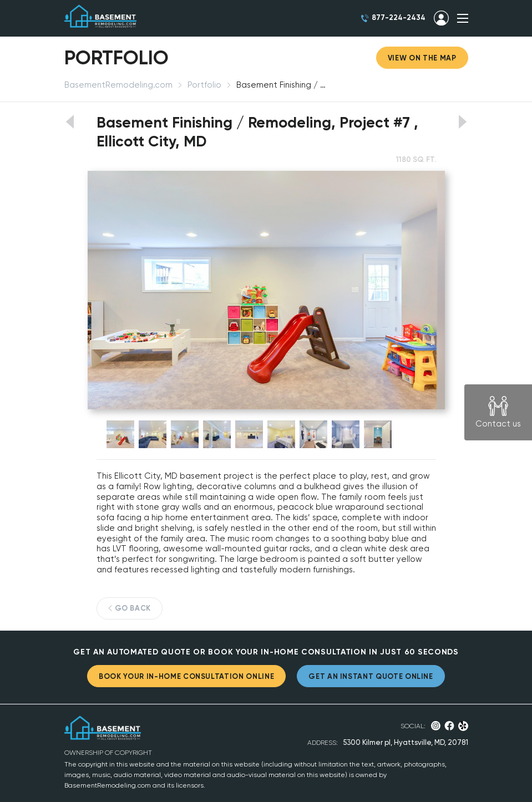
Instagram (436, 726)
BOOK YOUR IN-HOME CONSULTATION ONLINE (186, 676)
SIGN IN (441, 18)
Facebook (449, 726)
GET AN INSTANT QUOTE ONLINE (371, 676)
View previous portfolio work (70, 122)
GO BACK (133, 608)
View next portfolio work (463, 122)
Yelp (463, 726)
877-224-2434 (399, 17)
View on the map (422, 58)
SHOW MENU (463, 18)
